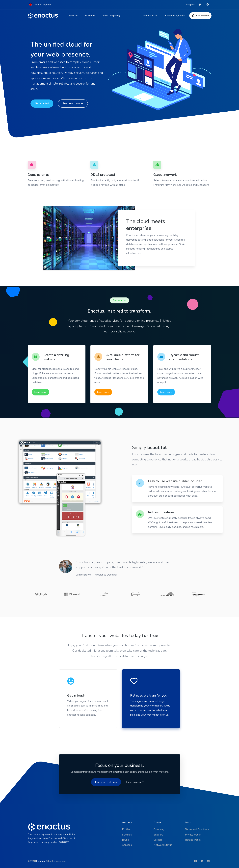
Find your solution (106, 782)
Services (127, 845)
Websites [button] (74, 16)
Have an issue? (135, 782)
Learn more (40, 392)
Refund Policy (193, 840)
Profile (126, 829)
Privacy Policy (193, 835)
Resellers (90, 16)
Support (190, 5)
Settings (127, 835)
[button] (40, 5)
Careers (158, 840)
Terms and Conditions (197, 829)
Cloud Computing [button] (111, 16)
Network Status (163, 845)
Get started (42, 103)
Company (159, 829)
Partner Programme (175, 16)
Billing (126, 840)
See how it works (73, 103)
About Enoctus (150, 16)
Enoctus (40, 861)
